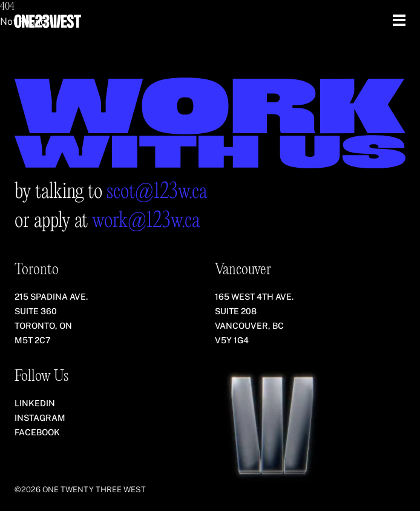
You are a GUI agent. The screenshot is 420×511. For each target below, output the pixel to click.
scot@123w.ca (157, 192)
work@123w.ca (146, 221)
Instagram (40, 418)
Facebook (37, 432)
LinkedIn (35, 403)
